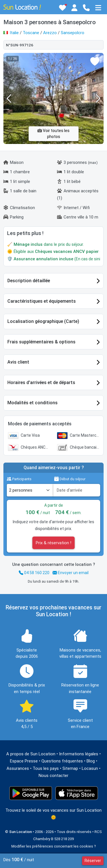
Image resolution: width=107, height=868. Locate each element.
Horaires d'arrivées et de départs (41, 383)
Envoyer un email (71, 573)
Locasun (90, 768)
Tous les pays (46, 768)
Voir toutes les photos (53, 134)
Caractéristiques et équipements (42, 301)
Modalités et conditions (32, 403)
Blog (91, 761)
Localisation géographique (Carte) (43, 321)
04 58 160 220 (34, 573)
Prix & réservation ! (53, 543)
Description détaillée (29, 281)
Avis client (18, 362)
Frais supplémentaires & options (41, 342)
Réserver (93, 861)
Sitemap (70, 768)
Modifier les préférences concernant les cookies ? (54, 846)
